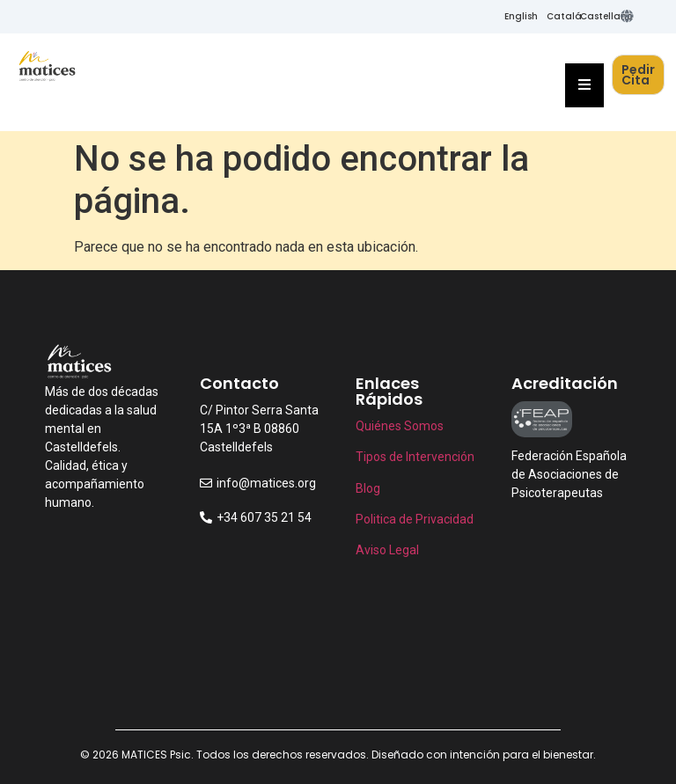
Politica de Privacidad (415, 519)
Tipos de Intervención (415, 457)
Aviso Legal (387, 550)
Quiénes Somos (400, 426)
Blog (369, 488)
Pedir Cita (638, 75)
